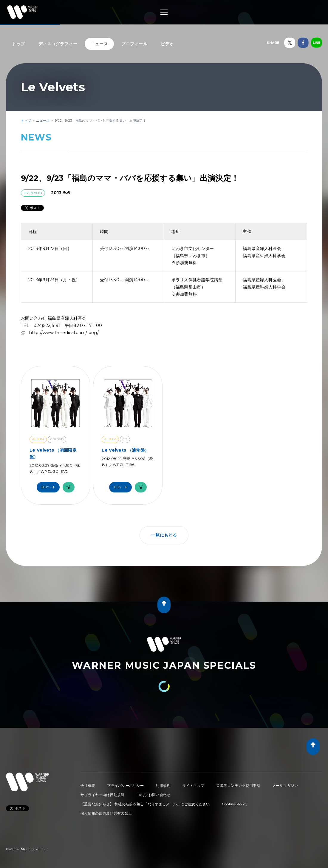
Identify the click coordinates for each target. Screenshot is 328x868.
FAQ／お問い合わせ (154, 795)
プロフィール (134, 44)
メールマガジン (285, 786)
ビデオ (167, 44)
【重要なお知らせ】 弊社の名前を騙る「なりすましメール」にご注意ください (145, 804)
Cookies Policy (235, 804)
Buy (49, 487)
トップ (18, 44)
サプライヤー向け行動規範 (103, 795)
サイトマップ (193, 786)
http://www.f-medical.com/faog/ (64, 333)
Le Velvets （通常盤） (125, 450)
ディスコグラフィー (58, 44)
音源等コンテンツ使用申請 (238, 786)
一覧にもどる (164, 535)
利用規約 (163, 786)
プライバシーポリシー (125, 786)
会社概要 (88, 786)
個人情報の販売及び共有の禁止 (106, 813)
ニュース (99, 44)
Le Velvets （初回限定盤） (53, 453)
